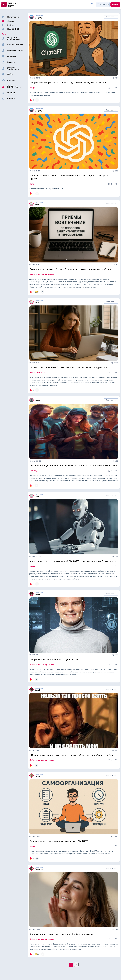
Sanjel (37, 595)
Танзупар (39, 869)
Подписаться (111, 17)
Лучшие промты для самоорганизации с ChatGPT (59, 841)
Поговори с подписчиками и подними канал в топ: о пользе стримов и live (73, 466)
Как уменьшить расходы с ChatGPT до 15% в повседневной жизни (68, 83)
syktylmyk (39, 18)
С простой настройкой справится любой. (46, 189)
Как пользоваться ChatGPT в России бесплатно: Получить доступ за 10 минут (71, 177)
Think (37, 496)
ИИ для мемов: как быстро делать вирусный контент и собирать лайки (71, 755)
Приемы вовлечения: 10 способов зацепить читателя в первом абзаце (71, 269)
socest (38, 776)
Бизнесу (33, 471)
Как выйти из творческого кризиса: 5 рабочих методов (62, 934)
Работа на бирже (37, 373)
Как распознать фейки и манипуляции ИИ (54, 660)
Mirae (37, 204)
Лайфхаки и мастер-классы (42, 274)
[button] (116, 88)
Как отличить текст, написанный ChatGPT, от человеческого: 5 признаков (73, 561)
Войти (115, 5)
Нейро (32, 88)
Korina (37, 401)
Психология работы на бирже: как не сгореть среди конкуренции (68, 367)
